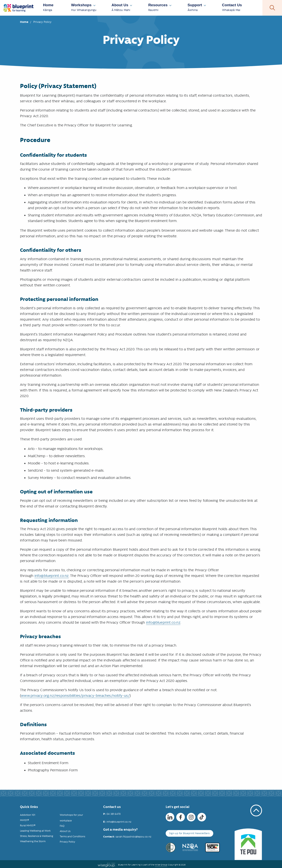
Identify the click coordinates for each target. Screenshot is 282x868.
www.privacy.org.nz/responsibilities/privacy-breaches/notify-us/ (75, 696)
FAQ (62, 826)
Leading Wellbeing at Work (35, 831)
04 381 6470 (114, 814)
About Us (65, 831)
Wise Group (161, 865)
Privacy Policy (67, 842)
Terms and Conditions (72, 836)
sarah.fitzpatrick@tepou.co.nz (133, 837)
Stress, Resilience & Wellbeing (37, 836)
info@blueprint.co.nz (52, 576)
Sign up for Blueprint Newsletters (189, 833)
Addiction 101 (28, 815)
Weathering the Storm (33, 841)
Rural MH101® (28, 825)
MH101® (24, 820)
